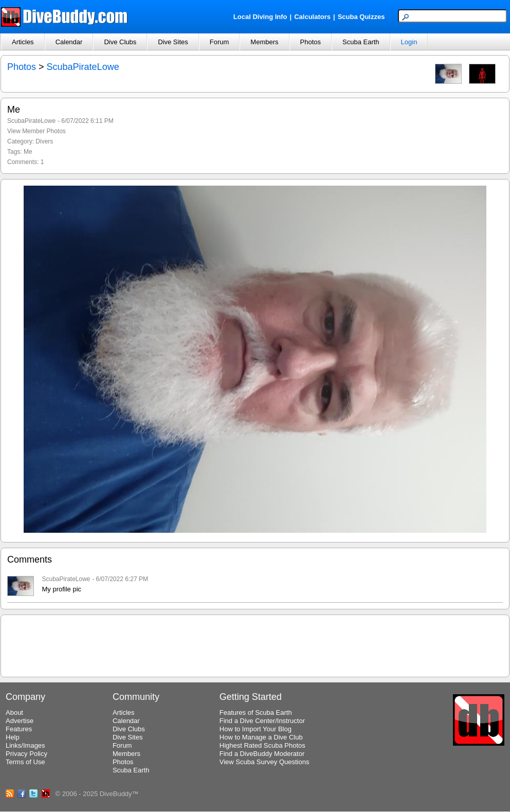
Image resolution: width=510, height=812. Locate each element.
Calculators (312, 17)
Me (28, 152)
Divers (44, 141)
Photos (311, 42)
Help (13, 737)
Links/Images (25, 745)
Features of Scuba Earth (256, 712)
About (14, 712)
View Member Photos (37, 131)
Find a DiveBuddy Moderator (262, 754)
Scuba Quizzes (361, 17)
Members (264, 42)
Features (19, 729)
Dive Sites (173, 42)
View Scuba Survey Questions (265, 762)
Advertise (20, 721)
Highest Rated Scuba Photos (262, 745)
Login (409, 42)
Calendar (69, 42)
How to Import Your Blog (256, 729)
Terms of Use (25, 762)
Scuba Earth (361, 42)
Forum (220, 42)
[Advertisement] (255, 644)
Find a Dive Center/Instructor (262, 721)
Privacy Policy (26, 754)
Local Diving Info (260, 17)
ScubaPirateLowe (83, 67)
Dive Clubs (120, 42)
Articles (23, 42)
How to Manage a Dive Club (261, 737)
